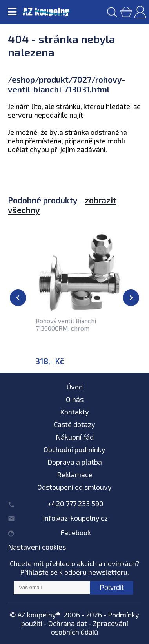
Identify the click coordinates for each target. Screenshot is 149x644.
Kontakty (74, 412)
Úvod (75, 387)
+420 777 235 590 (76, 503)
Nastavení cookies (37, 547)
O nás (75, 399)
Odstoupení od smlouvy (74, 487)
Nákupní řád (75, 437)
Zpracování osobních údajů (90, 628)
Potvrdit (112, 588)
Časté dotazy (74, 424)
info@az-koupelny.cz (75, 518)
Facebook (76, 532)
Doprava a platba (75, 462)
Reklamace (75, 474)
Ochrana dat (68, 623)
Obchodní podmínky (74, 449)
